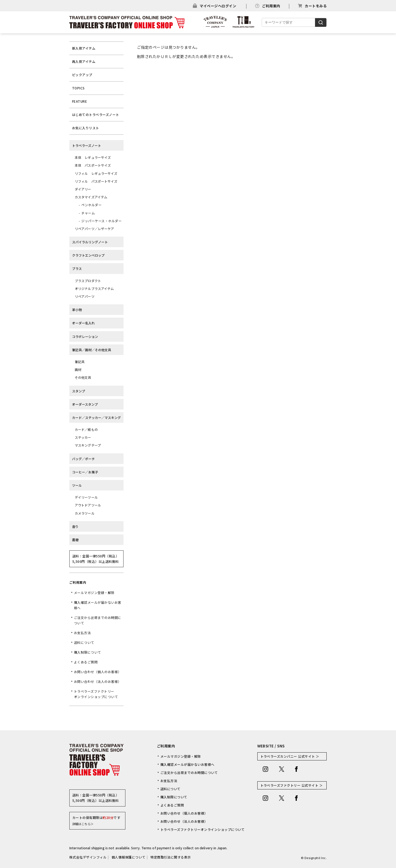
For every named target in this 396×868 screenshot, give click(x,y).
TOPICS (78, 88)
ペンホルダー (91, 205)
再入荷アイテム (84, 61)
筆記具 (80, 362)
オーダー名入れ (83, 323)
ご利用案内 (271, 6)
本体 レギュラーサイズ (93, 157)
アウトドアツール (88, 505)
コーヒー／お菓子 (85, 472)
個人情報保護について (129, 857)
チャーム (88, 213)
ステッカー (83, 437)
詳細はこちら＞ (83, 824)
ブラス (77, 268)
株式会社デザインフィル (88, 857)
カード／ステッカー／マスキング (96, 417)
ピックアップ (82, 75)
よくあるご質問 (86, 662)
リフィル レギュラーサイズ (96, 173)
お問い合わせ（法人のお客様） (98, 681)
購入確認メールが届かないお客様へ (98, 605)
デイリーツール (86, 497)
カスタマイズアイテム (91, 197)
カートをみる (316, 6)
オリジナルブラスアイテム (94, 288)
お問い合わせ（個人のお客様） (98, 672)
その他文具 (83, 377)
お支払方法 (82, 633)
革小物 (77, 310)
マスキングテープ (88, 445)
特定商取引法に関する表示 (171, 857)
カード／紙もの (86, 429)
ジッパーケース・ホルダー (101, 221)
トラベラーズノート (87, 145)
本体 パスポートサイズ (93, 165)
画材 (78, 370)
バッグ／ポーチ (83, 459)
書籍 (75, 540)
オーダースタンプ (85, 404)
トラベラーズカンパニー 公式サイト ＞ (290, 756)
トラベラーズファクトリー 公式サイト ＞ (292, 785)
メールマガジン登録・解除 (94, 593)
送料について (84, 642)
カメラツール (85, 513)
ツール (77, 485)
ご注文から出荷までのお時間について (98, 620)
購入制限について (87, 652)
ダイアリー (83, 189)
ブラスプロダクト (88, 281)
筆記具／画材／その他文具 (92, 350)
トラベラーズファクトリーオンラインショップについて (96, 694)
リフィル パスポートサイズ (96, 181)
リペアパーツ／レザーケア (94, 229)
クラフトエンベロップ (88, 255)
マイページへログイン (218, 6)
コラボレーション (85, 336)
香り (75, 526)
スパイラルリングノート (90, 242)
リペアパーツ (85, 296)
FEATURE (79, 101)
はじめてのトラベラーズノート (96, 114)
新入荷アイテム (84, 48)
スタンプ (79, 391)
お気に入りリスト (86, 128)
